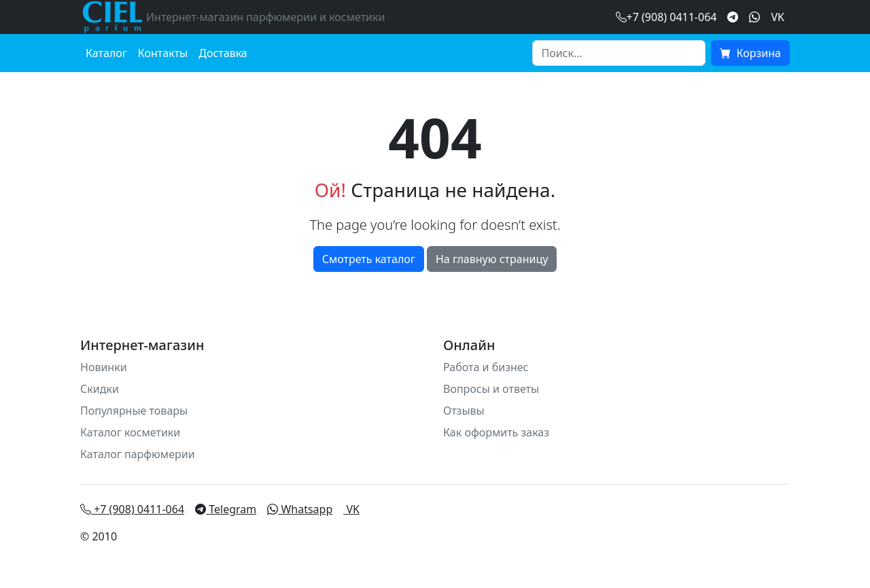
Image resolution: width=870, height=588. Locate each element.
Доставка (223, 53)
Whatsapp (300, 509)
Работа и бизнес (486, 367)
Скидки (100, 389)
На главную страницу (492, 259)
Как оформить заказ (496, 432)
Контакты (163, 53)
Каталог (106, 53)
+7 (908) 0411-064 (132, 509)
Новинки (104, 367)
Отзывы (464, 411)
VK (778, 17)
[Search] (619, 53)
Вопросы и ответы (491, 389)
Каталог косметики (130, 432)
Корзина (750, 53)
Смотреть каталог (369, 259)
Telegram (226, 509)
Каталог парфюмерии (138, 454)
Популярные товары (134, 411)
